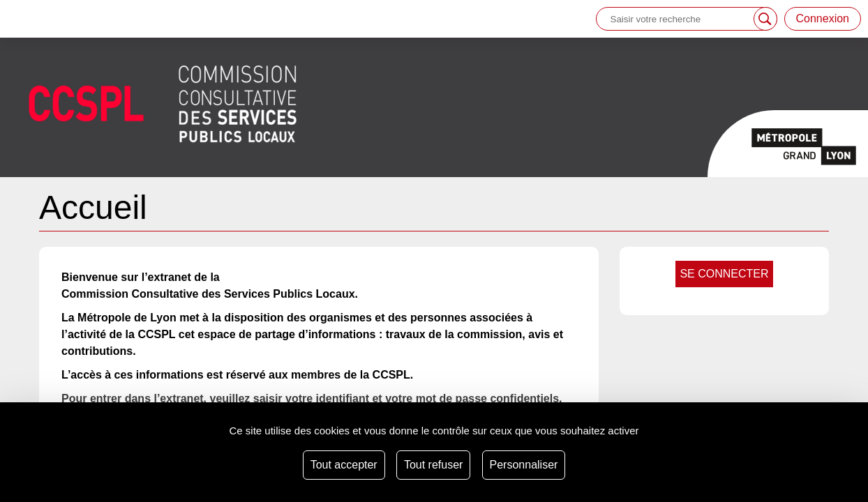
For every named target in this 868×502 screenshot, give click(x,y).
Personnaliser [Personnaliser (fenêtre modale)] (524, 465)
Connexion (823, 18)
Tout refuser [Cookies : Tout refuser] (433, 465)
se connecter (724, 274)
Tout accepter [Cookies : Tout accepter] (344, 465)
